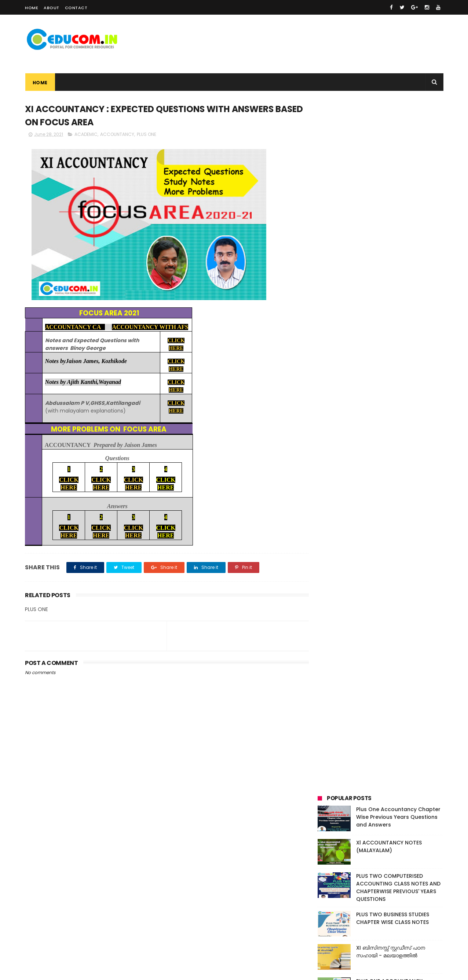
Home (32, 8)
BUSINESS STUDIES (341, 429)
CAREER (378, 429)
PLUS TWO (362, 456)
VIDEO (405, 469)
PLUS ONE (147, 135)
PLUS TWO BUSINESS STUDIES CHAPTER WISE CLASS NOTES (393, 226)
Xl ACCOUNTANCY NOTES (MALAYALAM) (389, 154)
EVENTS (423, 429)
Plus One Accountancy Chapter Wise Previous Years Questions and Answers (398, 125)
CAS (401, 429)
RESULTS (392, 456)
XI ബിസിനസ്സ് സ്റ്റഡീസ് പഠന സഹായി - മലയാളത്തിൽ (391, 259)
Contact (76, 8)
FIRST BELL (372, 442)
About (52, 8)
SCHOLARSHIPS (338, 469)
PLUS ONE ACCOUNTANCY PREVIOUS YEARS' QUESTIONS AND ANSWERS (399, 296)
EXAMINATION (336, 442)
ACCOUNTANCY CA (74, 327)
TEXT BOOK (376, 469)
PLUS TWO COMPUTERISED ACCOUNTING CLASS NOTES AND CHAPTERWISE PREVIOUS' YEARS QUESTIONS (398, 195)
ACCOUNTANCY (117, 135)
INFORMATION (407, 442)
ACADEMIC (86, 135)
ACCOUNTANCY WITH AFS (150, 327)
